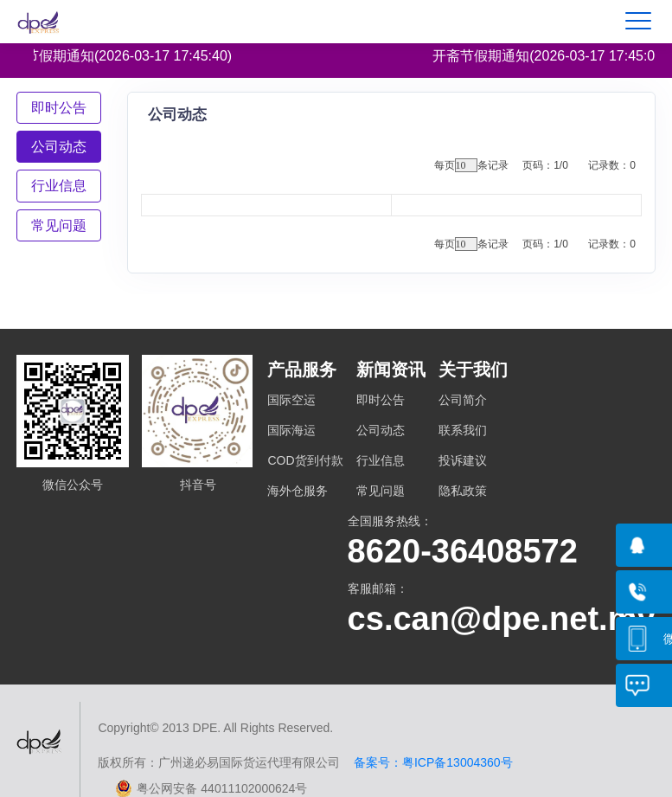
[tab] (59, 108)
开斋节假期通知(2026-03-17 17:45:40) (118, 56)
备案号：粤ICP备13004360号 (426, 762)
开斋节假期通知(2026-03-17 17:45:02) (554, 56)
